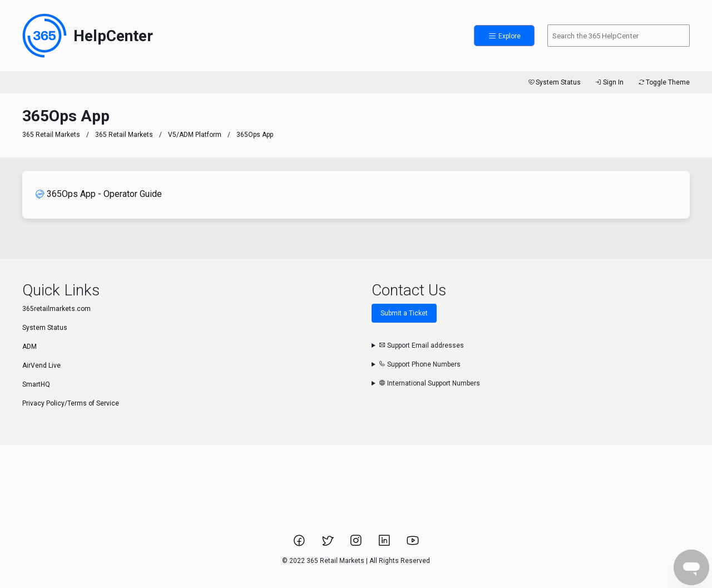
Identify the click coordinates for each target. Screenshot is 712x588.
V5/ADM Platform (195, 135)
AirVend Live (41, 365)
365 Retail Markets (51, 135)
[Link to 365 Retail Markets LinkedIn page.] (385, 544)
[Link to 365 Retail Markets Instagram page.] (357, 544)
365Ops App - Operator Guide (99, 194)
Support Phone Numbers (420, 364)
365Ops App (255, 135)
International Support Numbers (429, 383)
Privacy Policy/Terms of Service (71, 403)
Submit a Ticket (404, 313)
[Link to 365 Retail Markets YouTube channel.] (413, 544)
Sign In (609, 82)
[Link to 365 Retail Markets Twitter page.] (328, 544)
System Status (554, 82)
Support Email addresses (421, 345)
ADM (29, 347)
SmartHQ (36, 384)
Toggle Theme (663, 82)
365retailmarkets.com (56, 309)
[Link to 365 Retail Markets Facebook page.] (300, 544)
